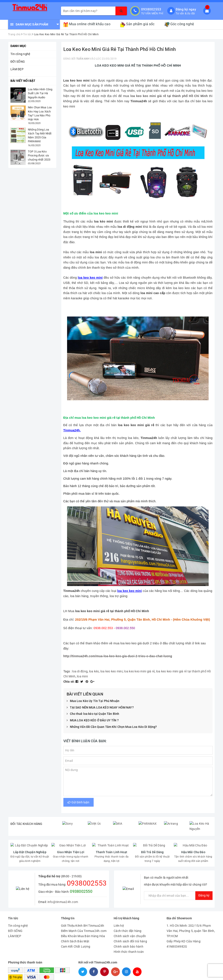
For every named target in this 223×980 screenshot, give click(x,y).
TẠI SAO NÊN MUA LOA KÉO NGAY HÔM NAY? (100, 708)
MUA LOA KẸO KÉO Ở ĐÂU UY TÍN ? (93, 720)
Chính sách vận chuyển (130, 926)
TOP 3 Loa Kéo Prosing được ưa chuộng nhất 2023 (39, 155)
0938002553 (151, 9)
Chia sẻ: (69, 682)
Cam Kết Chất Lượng (76, 937)
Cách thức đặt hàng (128, 921)
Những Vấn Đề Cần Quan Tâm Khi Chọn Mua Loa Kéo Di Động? (112, 727)
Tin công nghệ (20, 54)
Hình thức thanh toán (129, 942)
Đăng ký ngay (186, 9)
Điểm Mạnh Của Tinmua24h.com (84, 921)
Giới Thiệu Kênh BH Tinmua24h (83, 916)
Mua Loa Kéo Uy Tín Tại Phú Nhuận (93, 701)
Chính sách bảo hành (128, 937)
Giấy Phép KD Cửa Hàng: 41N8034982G (184, 934)
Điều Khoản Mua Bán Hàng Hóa (83, 926)
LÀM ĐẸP (17, 69)
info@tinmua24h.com (63, 892)
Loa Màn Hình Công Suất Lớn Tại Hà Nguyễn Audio (40, 93)
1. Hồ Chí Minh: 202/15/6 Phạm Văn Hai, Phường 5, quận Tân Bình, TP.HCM (191, 921)
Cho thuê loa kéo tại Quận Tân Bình (93, 714)
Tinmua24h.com (143, 975)
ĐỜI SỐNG (18, 62)
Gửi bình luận (79, 802)
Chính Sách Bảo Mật (75, 931)
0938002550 (81, 881)
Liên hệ (119, 916)
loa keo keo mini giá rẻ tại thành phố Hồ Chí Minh (169, 96)
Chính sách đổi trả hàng (130, 931)
